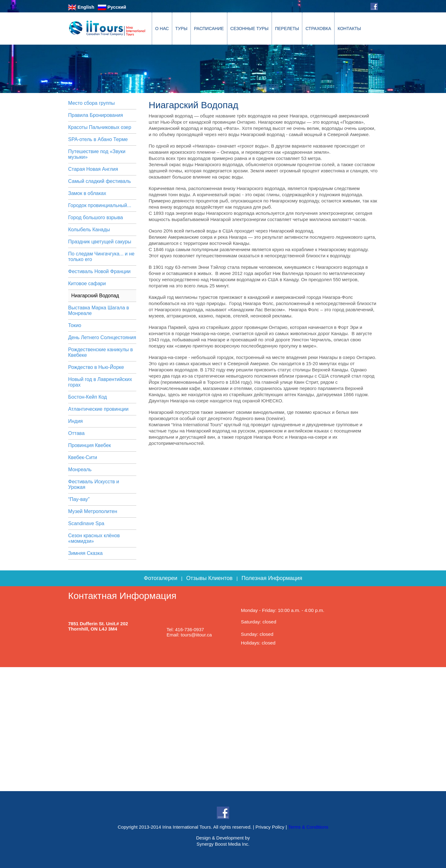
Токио (75, 325)
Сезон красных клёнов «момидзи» (94, 538)
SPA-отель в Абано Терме (98, 139)
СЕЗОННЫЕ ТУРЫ (249, 29)
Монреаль (80, 469)
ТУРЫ (181, 29)
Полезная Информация (272, 578)
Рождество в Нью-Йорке (96, 367)
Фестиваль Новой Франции (99, 271)
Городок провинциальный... (100, 205)
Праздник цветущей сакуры (100, 242)
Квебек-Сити (83, 457)
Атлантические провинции (98, 409)
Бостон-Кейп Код (87, 397)
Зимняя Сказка (85, 553)
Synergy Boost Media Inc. (223, 844)
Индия (75, 421)
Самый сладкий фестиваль (100, 181)
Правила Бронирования (96, 115)
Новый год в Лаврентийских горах (100, 382)
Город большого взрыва (96, 217)
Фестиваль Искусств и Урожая (94, 484)
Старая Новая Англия (93, 169)
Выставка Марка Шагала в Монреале (99, 310)
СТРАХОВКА (318, 29)
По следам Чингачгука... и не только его (101, 257)
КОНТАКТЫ (349, 29)
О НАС (162, 29)
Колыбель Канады (89, 230)
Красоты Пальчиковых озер (100, 127)
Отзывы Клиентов (209, 578)
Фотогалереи (160, 578)
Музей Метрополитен (93, 511)
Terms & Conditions (308, 827)
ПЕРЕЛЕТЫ (287, 29)
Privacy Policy (270, 827)
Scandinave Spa (86, 523)
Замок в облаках (87, 193)
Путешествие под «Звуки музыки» (97, 154)
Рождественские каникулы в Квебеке (101, 352)
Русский (112, 7)
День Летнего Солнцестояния (102, 337)
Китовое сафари (87, 283)
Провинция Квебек (90, 445)
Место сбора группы (92, 103)
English (81, 7)
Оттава (76, 433)
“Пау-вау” (79, 499)
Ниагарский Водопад (95, 296)
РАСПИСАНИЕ (209, 29)
